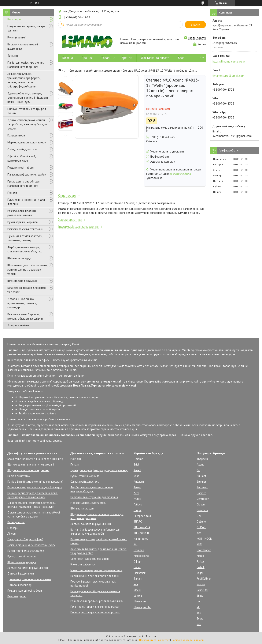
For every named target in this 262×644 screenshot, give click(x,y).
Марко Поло (141, 556)
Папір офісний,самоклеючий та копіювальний (35, 482)
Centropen (203, 499)
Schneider (202, 590)
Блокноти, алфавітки (83, 564)
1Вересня (203, 459)
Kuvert (137, 470)
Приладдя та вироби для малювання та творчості (24, 184)
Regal (200, 573)
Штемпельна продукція (22, 281)
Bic (198, 470)
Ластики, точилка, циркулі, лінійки (91, 524)
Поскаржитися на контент (154, 640)
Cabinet (201, 493)
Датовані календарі (20, 585)
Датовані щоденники (21, 574)
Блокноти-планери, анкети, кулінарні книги (96, 570)
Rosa (136, 476)
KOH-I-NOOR (204, 539)
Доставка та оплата (155, 58)
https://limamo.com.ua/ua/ (229, 61)
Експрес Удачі (142, 516)
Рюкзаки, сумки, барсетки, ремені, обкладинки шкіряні (25, 316)
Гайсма (138, 504)
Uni (199, 601)
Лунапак (139, 550)
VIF (198, 607)
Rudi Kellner (204, 579)
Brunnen (202, 482)
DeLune (201, 522)
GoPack (201, 527)
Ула (136, 584)
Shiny (200, 596)
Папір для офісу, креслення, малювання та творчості (26, 65)
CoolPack (202, 510)
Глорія (138, 510)
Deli (199, 516)
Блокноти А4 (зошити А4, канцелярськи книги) (35, 459)
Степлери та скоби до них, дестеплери (95, 71)
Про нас (87, 58)
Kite (199, 533)
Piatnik (201, 567)
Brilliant (201, 476)
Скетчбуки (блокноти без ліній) (90, 559)
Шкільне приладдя (19, 258)
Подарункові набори (21, 167)
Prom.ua (151, 636)
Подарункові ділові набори (25, 591)
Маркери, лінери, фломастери (27, 142)
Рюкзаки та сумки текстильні (25, 229)
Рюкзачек (140, 573)
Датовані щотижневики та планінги (29, 579)
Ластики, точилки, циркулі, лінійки (28, 568)
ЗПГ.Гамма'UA (142, 527)
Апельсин (139, 482)
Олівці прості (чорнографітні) (25, 539)
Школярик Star (143, 607)
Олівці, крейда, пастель (22, 149)
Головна (68, 58)
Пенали (12, 193)
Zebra (200, 619)
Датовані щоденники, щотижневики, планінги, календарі (22, 303)
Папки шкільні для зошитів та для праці (95, 576)
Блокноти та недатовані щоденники (23, 46)
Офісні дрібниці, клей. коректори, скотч (31, 545)
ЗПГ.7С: (138, 522)
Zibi (199, 624)
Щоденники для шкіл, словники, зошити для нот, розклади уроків (28, 270)
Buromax (202, 487)
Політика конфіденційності (188, 640)
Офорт (138, 562)
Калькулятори (16, 135)
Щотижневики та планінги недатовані (31, 465)
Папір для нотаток (19, 476)
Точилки (13, 56)
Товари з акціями (19, 325)
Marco (200, 556)
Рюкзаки (76, 459)
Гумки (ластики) (17, 37)
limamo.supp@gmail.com (228, 76)
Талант (138, 579)
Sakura (201, 584)
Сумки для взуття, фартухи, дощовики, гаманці (25, 238)
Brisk (136, 465)
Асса (136, 493)
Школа (138, 596)
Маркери (13, 528)
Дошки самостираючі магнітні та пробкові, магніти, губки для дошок (27, 124)
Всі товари (14, 19)
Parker (200, 562)
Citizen (201, 504)
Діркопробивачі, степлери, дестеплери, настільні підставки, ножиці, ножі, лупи (28, 98)
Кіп (136, 544)
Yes (199, 613)
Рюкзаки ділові (17, 596)
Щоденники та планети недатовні (28, 470)
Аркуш (137, 487)
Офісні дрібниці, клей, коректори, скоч (21, 158)
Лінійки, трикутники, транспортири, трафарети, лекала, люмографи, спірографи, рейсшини (24, 80)
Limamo (139, 459)
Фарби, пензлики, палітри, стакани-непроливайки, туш (25, 249)
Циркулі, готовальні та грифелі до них (27, 111)
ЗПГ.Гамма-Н (141, 533)
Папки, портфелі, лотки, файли (27, 174)
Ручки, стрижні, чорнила (23, 222)
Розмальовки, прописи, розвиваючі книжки (22, 213)
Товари (106, 58)
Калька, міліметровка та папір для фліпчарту (35, 487)
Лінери (12, 534)
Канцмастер (141, 539)
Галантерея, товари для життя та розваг (27, 290)
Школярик (140, 601)
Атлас (137, 499)
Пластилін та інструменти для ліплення (26, 202)
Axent (200, 465)
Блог (181, 58)
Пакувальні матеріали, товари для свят (26, 28)
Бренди (127, 58)
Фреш (137, 590)
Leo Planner (204, 550)
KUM (199, 544)
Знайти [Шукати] (195, 25)
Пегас (137, 567)
